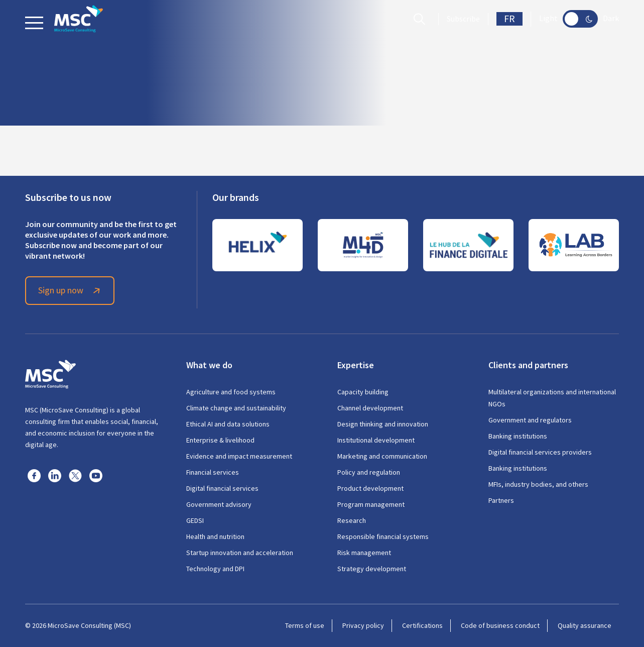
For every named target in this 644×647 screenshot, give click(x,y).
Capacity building (363, 392)
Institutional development (376, 440)
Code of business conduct (500, 625)
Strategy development (372, 569)
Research (352, 520)
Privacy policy (363, 625)
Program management (371, 504)
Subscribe (463, 19)
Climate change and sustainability (236, 408)
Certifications (422, 625)
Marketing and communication (382, 456)
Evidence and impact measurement (239, 456)
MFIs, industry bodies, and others (538, 484)
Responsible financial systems (383, 536)
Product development (370, 488)
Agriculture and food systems (231, 392)
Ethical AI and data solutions (228, 424)
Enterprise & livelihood (220, 440)
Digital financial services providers (540, 452)
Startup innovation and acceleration (240, 553)
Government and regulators (530, 420)
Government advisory (219, 504)
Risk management (364, 553)
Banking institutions (518, 436)
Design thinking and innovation (383, 424)
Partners (501, 500)
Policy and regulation (369, 472)
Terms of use (305, 625)
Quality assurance (585, 625)
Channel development (370, 408)
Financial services (213, 472)
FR (509, 19)
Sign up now (71, 290)
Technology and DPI (215, 569)
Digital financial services (222, 488)
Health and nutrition (215, 536)
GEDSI (195, 520)
